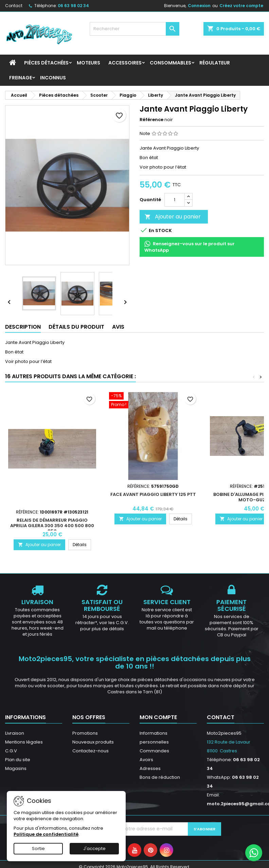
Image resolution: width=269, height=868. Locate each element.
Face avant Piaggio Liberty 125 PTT (153, 494)
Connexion (199, 6)
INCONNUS (53, 78)
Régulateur (215, 63)
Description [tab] (23, 327)
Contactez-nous (91, 751)
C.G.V (11, 751)
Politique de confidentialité (46, 834)
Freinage (21, 78)
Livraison (15, 733)
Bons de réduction (160, 777)
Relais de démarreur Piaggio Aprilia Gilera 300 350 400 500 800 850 (52, 526)
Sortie (38, 848)
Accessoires (125, 63)
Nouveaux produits (93, 742)
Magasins (16, 768)
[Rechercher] (134, 29)
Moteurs (88, 63)
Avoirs (146, 760)
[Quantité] (175, 200)
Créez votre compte (241, 6)
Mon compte (158, 717)
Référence (151, 120)
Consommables (171, 63)
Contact (14, 6)
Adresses (150, 768)
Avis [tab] (118, 327)
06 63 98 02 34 (73, 6)
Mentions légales (24, 742)
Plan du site (18, 760)
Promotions (85, 733)
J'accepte (94, 848)
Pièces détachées (46, 63)
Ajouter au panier (173, 217)
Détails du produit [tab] (76, 327)
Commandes (154, 751)
